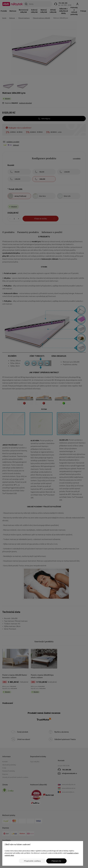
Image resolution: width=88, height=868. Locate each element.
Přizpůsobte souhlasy (32, 861)
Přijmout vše (56, 861)
